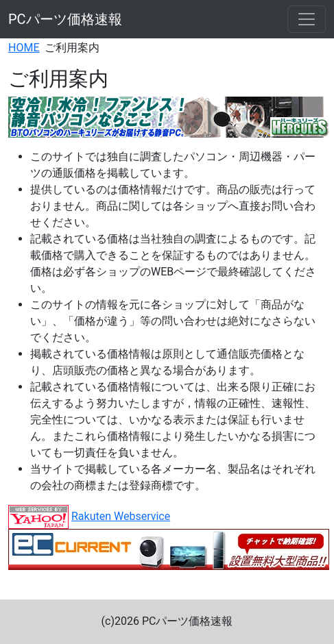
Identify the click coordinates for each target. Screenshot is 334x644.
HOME (24, 48)
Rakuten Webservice (121, 516)
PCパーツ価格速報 (65, 19)
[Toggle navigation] (307, 19)
